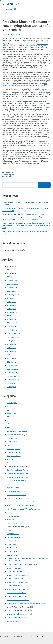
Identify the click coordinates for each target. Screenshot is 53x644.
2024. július (11, 341)
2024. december (13, 323)
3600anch (11, 417)
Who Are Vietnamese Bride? (17, 618)
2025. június (11, 302)
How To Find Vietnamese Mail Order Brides (22, 502)
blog (9, 445)
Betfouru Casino (13, 438)
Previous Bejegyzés (9, 174)
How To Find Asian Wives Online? (19, 498)
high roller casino (13, 488)
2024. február (12, 358)
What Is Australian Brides (16, 571)
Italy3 (9, 513)
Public (9, 530)
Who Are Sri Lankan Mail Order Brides (20, 614)
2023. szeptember (13, 376)
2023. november (13, 369)
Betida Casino (12, 442)
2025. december (13, 280)
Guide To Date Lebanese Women (18, 474)
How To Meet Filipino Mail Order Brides (21, 505)
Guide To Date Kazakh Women (18, 470)
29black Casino (12, 413)
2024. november (13, 326)
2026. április (11, 266)
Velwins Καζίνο (12, 555)
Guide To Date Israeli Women (17, 466)
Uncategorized (8, 35)
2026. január (11, 277)
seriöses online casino (15, 541)
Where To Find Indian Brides (17, 596)
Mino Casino (11, 520)
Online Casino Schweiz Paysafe (18, 527)
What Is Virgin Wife (14, 586)
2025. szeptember (13, 291)
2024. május (11, 348)
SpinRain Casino (13, 548)
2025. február (12, 316)
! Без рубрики (12, 403)
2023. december (13, 365)
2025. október (12, 287)
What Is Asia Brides (14, 568)
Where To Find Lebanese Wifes (18, 600)
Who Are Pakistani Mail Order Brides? (20, 610)
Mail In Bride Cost (13, 516)
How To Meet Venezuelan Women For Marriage (24, 509)
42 (8, 424)
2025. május (11, 305)
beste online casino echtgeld (17, 435)
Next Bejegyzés (7, 176)
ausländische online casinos (17, 431)
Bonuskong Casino (14, 449)
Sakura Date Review (14, 537)
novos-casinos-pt (13, 523)
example (10, 459)
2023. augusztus (13, 380)
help (9, 484)
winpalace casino (13, 621)
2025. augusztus (13, 295)
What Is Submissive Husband (17, 582)
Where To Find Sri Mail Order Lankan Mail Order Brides (26, 603)
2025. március (12, 312)
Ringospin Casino (13, 534)
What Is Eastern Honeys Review (18, 575)
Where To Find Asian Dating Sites (19, 589)
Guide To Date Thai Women (17, 481)
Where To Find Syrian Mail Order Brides (21, 607)
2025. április (11, 309)
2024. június (11, 344)
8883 (9, 427)
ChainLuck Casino (13, 452)
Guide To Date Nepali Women (17, 477)
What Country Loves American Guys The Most (23, 564)
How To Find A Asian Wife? (16, 495)
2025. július (11, 298)
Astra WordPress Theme (38, 637)
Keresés (5, 181)
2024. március (12, 355)
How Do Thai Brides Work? (16, 491)
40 (8, 420)
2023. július (11, 383)
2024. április (11, 351)
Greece (10, 463)
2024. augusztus (13, 337)
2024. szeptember (13, 334)
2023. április (11, 387)
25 (8, 410)
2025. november (13, 284)
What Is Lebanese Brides (16, 579)
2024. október (12, 330)
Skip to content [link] (5, 1)
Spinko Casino (12, 544)
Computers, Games (14, 456)
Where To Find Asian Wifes (16, 593)
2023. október (12, 373)
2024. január (11, 362)
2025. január (11, 319)
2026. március (12, 270)
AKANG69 (11, 4)
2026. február (12, 273)
